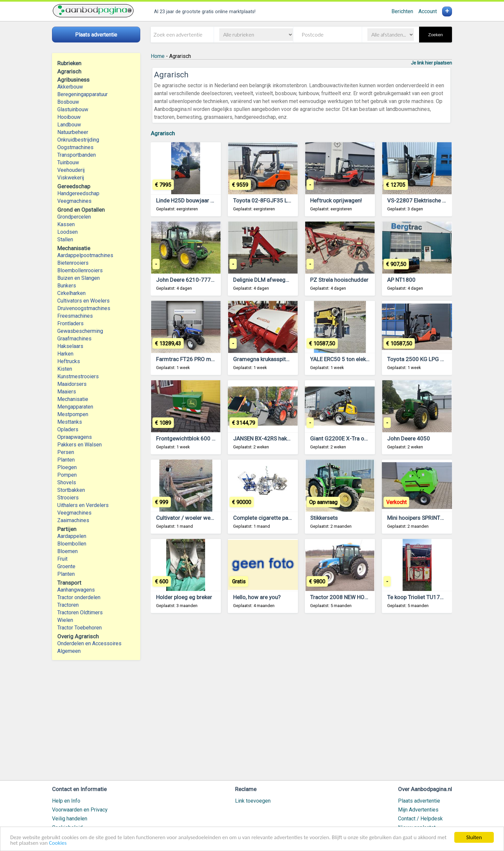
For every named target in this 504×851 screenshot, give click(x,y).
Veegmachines (74, 201)
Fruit (62, 559)
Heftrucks (69, 361)
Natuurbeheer (73, 132)
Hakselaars (70, 346)
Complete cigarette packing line (272, 518)
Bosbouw (68, 102)
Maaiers (67, 392)
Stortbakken (71, 490)
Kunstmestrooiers (78, 376)
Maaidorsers (72, 384)
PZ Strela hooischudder (339, 280)
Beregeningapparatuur (82, 94)
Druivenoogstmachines (84, 308)
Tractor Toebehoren (80, 628)
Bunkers (67, 286)
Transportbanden (77, 155)
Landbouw (69, 125)
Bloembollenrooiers (80, 270)
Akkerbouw (70, 87)
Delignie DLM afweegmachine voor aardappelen (292, 280)
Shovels (67, 482)
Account (428, 11)
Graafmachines (74, 339)
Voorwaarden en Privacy (80, 810)
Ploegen (67, 467)
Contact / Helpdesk (420, 819)
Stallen (65, 239)
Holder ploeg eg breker (184, 597)
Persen (66, 452)
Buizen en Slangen (79, 278)
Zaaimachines (73, 520)
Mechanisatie (73, 399)
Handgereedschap (78, 193)
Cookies (58, 843)
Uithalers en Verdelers (83, 505)
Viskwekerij (71, 178)
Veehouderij (71, 170)
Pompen (67, 475)
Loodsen (67, 232)
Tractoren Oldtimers (81, 612)
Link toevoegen (253, 801)
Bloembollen (72, 544)
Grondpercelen (74, 217)
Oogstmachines (75, 147)
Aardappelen (72, 536)
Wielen (65, 620)
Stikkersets (324, 518)
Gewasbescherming (80, 331)
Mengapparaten (75, 407)
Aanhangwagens (76, 590)
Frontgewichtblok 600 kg (187, 439)
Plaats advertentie (419, 801)
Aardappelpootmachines (85, 255)
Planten (66, 460)
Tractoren (68, 605)
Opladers (68, 429)
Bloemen (67, 551)
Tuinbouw (68, 162)
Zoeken (436, 35)
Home (158, 56)
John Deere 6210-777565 (188, 280)
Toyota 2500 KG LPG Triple (420, 359)
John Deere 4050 (409, 439)
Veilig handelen (70, 819)
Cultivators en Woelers (83, 301)
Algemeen (69, 651)
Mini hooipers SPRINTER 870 (422, 518)
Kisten (65, 369)
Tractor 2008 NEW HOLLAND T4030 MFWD (363, 597)
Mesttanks (70, 422)
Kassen (66, 224)
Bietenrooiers (73, 263)
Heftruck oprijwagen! (336, 200)
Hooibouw (69, 117)
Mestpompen (73, 414)
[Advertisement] (301, 700)
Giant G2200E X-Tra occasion (347, 439)
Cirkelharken (71, 293)
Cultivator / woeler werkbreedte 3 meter (205, 518)
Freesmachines (75, 316)
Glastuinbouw (73, 109)
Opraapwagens (75, 437)
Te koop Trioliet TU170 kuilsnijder (428, 597)
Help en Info (66, 801)
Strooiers (68, 498)
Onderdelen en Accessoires (89, 643)
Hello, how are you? (257, 597)
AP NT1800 (401, 280)
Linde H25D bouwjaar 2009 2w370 (199, 200)
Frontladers (70, 323)
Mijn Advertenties (418, 810)
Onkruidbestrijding (78, 140)
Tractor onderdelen (79, 597)
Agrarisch (163, 133)
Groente (66, 566)
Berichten (402, 11)
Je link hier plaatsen (431, 63)
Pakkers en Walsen (80, 445)
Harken (65, 354)
